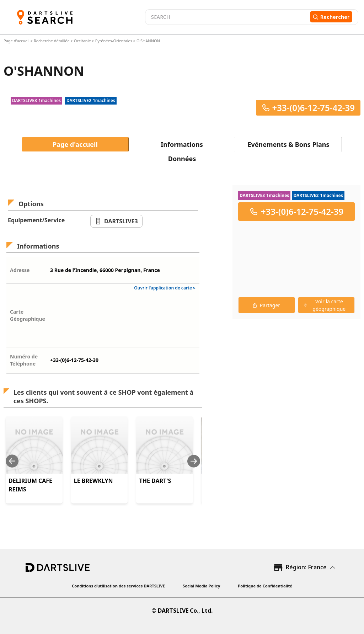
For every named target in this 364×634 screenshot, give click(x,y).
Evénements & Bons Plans (289, 144)
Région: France (306, 567)
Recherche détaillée (52, 41)
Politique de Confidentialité (265, 586)
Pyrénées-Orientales (114, 41)
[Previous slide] (12, 461)
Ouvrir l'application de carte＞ (165, 288)
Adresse (20, 270)
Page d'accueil (17, 41)
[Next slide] (194, 461)
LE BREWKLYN (93, 481)
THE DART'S (155, 481)
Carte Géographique (28, 315)
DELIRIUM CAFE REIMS (30, 485)
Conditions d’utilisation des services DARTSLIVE (118, 586)
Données (182, 159)
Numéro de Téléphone (24, 360)
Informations (182, 144)
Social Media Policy (201, 586)
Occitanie (82, 41)
